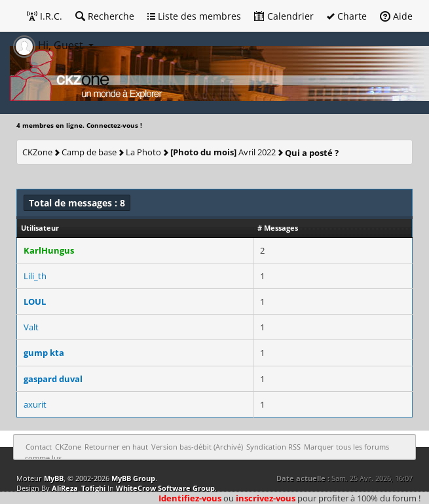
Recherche (105, 16)
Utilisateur (40, 228)
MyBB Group (133, 478)
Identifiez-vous (190, 498)
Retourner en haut (116, 447)
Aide (396, 16)
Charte (347, 16)
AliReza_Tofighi (79, 488)
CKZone (37, 152)
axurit (35, 404)
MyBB (54, 478)
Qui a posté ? (312, 153)
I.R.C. (45, 16)
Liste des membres (194, 16)
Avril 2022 (223, 152)
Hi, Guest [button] (49, 45)
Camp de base (89, 152)
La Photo (143, 152)
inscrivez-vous (266, 498)
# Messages (278, 228)
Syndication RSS (273, 447)
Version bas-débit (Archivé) (197, 447)
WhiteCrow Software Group (165, 488)
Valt (31, 327)
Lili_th (35, 276)
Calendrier (284, 16)
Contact (39, 447)
